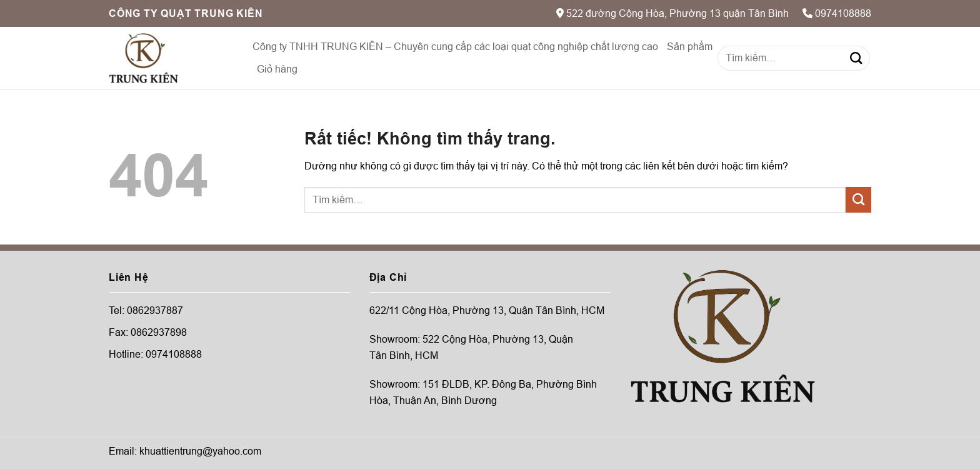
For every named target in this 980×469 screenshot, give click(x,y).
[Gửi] (856, 58)
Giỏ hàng (277, 69)
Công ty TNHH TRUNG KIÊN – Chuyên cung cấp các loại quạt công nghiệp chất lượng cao (455, 47)
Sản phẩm (690, 47)
